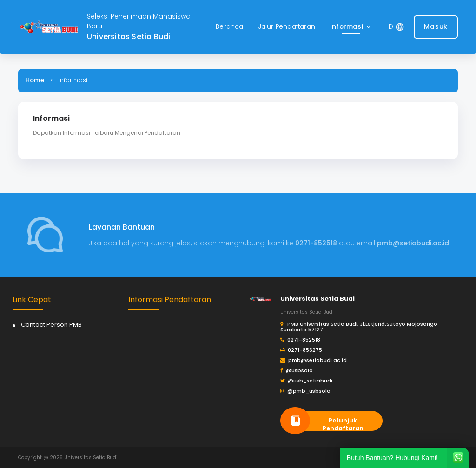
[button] (351, 27)
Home (35, 80)
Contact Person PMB (51, 325)
